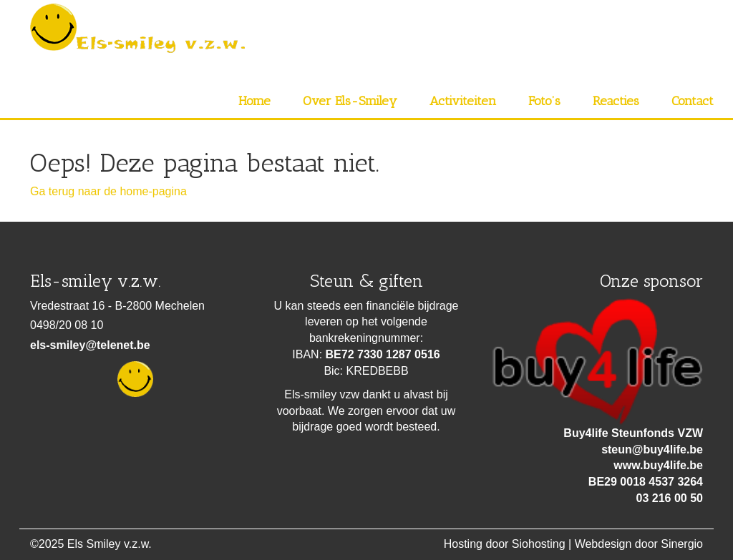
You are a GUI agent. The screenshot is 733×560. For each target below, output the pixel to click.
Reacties (616, 101)
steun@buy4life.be (652, 450)
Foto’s (544, 101)
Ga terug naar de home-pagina (108, 191)
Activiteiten (463, 101)
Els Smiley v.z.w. (110, 544)
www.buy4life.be (658, 465)
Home (254, 101)
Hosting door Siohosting (505, 544)
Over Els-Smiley (350, 101)
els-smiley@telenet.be (90, 345)
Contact (693, 101)
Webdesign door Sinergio (639, 544)
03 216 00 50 (670, 498)
